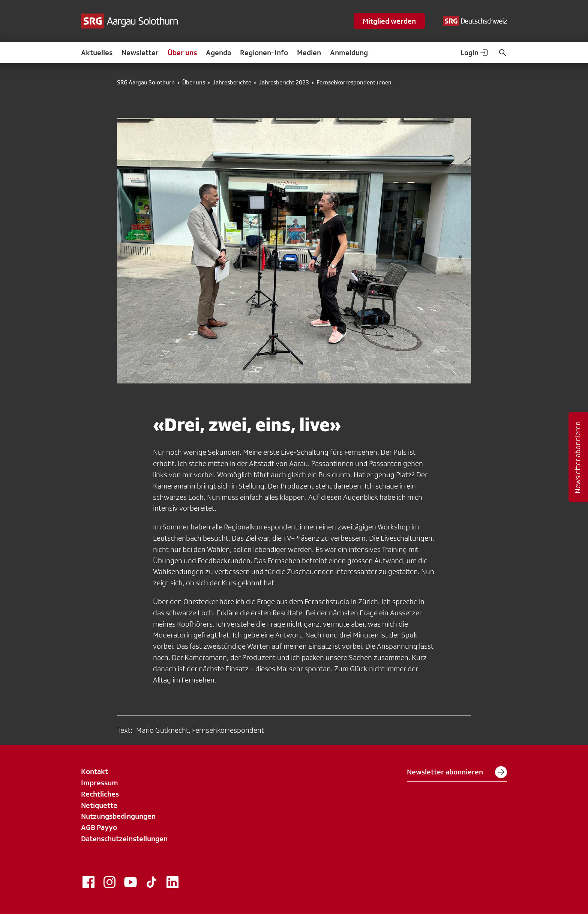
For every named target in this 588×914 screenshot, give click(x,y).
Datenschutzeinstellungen (124, 839)
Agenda (218, 53)
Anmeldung (349, 53)
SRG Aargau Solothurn (146, 83)
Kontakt (94, 771)
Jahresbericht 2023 (284, 83)
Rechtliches (100, 794)
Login (475, 53)
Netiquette (99, 805)
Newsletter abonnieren (457, 772)
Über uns (182, 53)
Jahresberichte (232, 83)
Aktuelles (97, 53)
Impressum (100, 783)
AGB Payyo (99, 827)
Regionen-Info (264, 53)
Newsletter (140, 53)
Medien (309, 53)
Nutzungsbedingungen (118, 816)
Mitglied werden (389, 21)
